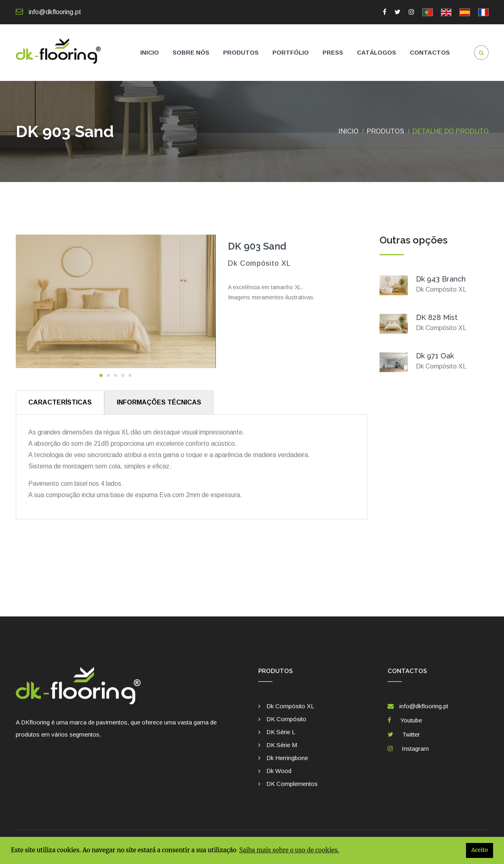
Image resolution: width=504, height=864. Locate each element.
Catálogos (376, 52)
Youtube (409, 720)
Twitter (409, 734)
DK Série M (282, 745)
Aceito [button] (480, 850)
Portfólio (291, 52)
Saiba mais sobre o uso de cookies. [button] (289, 850)
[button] (101, 375)
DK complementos (292, 784)
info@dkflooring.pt (49, 12)
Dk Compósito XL (290, 706)
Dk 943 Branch (441, 279)
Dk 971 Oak (435, 356)
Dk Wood (279, 771)
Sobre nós (191, 52)
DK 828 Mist (437, 317)
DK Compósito (286, 719)
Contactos (430, 52)
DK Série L (281, 732)
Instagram (414, 749)
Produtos (241, 52)
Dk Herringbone (287, 758)
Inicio (150, 52)
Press (333, 52)
